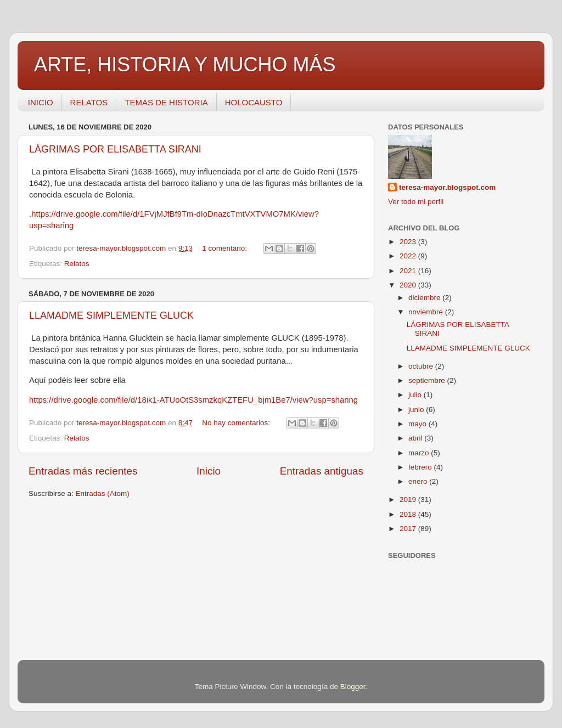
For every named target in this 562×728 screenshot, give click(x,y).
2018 (409, 514)
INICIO (41, 102)
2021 (409, 271)
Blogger (353, 687)
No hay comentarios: (237, 423)
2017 (409, 529)
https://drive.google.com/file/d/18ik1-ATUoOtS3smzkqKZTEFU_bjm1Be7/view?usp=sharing (193, 400)
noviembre (427, 312)
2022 (409, 256)
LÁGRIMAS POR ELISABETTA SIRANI (115, 149)
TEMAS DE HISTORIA (166, 102)
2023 (409, 242)
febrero (421, 467)
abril (416, 438)
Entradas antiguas (322, 471)
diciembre (425, 298)
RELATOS (89, 102)
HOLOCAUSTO (254, 102)
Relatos (77, 264)
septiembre (428, 380)
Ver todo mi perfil (416, 202)
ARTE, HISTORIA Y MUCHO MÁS (185, 64)
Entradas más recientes (83, 471)
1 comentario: (226, 248)
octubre (422, 366)
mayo (418, 424)
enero (419, 481)
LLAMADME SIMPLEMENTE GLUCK (111, 315)
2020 (409, 285)
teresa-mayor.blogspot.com (447, 187)
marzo (420, 453)
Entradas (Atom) (103, 493)
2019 (409, 500)
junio (417, 410)
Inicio (209, 471)
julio (416, 395)
